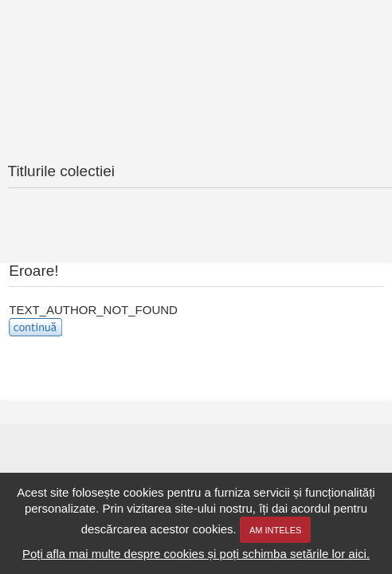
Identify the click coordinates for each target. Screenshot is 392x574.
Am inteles (275, 530)
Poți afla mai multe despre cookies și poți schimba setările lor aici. (196, 554)
